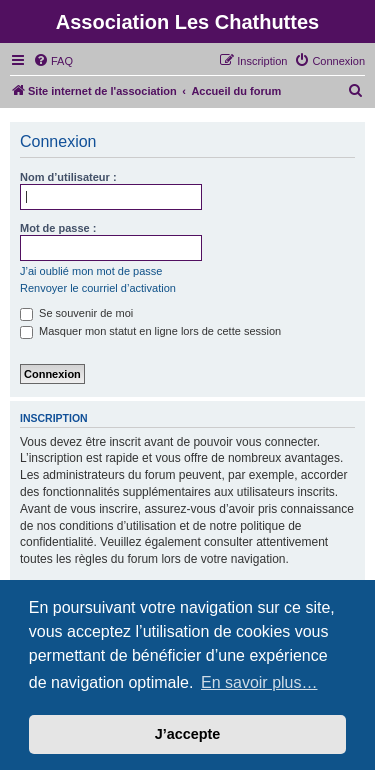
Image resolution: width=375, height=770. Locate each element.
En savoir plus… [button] (259, 682)
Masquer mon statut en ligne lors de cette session (150, 331)
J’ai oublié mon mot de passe (91, 271)
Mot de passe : (58, 228)
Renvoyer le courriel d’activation (98, 288)
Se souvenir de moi (76, 313)
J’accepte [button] (188, 734)
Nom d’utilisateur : (68, 177)
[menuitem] (53, 61)
